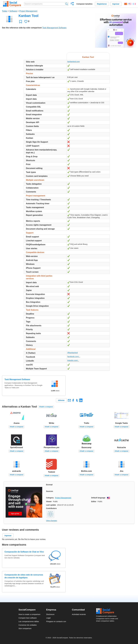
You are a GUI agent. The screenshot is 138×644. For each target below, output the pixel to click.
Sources (50, 491)
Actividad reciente (79, 614)
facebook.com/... (74, 357)
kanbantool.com (74, 62)
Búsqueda (66, 4)
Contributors (51, 508)
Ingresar (116, 4)
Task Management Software (54, 28)
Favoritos (21, 22)
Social (108, 611)
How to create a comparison (29, 614)
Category (50, 498)
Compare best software (28, 618)
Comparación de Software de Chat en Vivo (24, 552)
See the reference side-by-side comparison (22, 28)
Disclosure (50, 614)
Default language (98, 498)
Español (126, 4)
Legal (48, 618)
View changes (52, 521)
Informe (61, 400)
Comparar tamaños (84, 4)
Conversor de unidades (28, 625)
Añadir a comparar (46, 407)
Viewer (49, 502)
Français (134, 4)
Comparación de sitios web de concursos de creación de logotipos (24, 576)
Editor (94, 502)
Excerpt (49, 485)
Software (13, 11)
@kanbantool (73, 353)
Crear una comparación (72, 4)
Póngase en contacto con (56, 621)
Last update (51, 505)
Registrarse (102, 4)
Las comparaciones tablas (29, 621)
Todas (5, 11)
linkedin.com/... (73, 360)
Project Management (28, 11)
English (130, 4)
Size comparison (25, 628)
